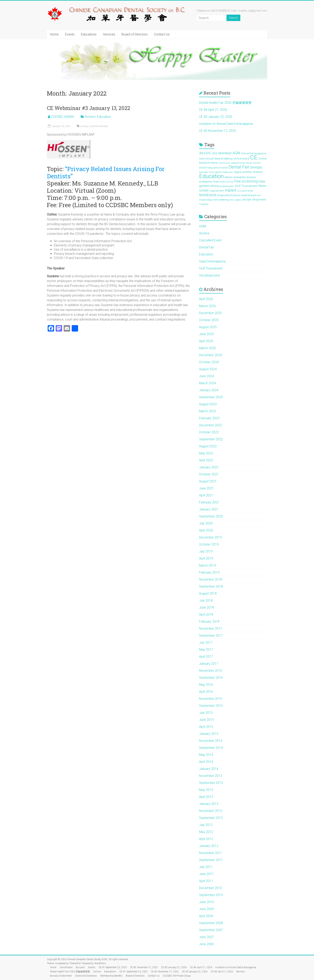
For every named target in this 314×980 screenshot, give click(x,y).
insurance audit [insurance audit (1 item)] (245, 191)
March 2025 (207, 348)
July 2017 (206, 643)
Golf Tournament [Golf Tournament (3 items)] (246, 186)
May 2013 (206, 790)
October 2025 (209, 320)
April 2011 (206, 881)
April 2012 (206, 839)
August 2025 (208, 327)
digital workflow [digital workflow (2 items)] (243, 172)
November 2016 (211, 671)
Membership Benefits (111, 976)
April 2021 (206, 495)
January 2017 (209, 664)
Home (54, 34)
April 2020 (206, 530)
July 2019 (206, 551)
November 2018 (211, 579)
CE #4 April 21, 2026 (213, 110)
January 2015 (209, 734)
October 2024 (209, 362)
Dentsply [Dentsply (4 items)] (256, 167)
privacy (84, 126)
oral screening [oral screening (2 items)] (221, 200)
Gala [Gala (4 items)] (262, 181)
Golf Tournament (211, 268)
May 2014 (206, 755)
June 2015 (206, 720)
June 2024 (206, 376)
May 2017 (206, 650)
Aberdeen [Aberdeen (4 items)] (225, 153)
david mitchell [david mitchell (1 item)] (253, 163)
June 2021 (206, 488)
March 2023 (207, 411)
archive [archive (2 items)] (237, 159)
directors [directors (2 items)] (258, 172)
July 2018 (206, 600)
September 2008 (211, 923)
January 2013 (209, 804)
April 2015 (206, 727)
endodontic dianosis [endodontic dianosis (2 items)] (245, 177)
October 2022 (209, 432)
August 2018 (208, 593)
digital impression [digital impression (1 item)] (224, 172)
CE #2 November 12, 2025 (218, 131)
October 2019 (209, 544)
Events (70, 34)
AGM (202, 226)
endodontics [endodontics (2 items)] (206, 182)
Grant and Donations (86, 976)
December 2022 (210, 425)
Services (109, 34)
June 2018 (206, 607)
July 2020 (206, 523)
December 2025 (210, 313)
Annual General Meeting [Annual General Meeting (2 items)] (219, 159)
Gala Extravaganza (212, 261)
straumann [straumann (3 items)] (259, 200)
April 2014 (206, 762)
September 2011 (211, 860)
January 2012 (209, 846)
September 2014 (211, 748)
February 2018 (209, 622)
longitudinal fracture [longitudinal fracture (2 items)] (229, 195)
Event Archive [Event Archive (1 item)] (227, 182)
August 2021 (208, 481)
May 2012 (206, 832)
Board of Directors (135, 34)
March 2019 (207, 565)
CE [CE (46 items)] (254, 157)
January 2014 (209, 769)
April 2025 (206, 341)
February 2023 (209, 418)
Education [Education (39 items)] (211, 176)
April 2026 (206, 299)
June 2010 (206, 902)
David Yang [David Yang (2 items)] (206, 168)
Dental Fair (206, 247)
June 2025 (206, 334)
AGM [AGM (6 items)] (236, 153)
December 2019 (210, 537)
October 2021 (209, 474)
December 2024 (210, 355)
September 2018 (211, 586)
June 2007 (206, 937)
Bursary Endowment (61, 976)
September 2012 (211, 818)
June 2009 (206, 909)
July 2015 (206, 713)
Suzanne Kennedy (99, 126)
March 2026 (207, 306)
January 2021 (209, 509)
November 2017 (211, 629)
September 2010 (211, 895)
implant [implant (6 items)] (231, 190)
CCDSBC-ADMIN (62, 117)
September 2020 (211, 516)
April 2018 (206, 615)
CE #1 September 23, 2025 (113, 967)
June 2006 (206, 944)
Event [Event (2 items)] (216, 182)
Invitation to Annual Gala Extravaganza (226, 124)
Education (104, 117)
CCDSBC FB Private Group (177, 976)
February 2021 (209, 502)
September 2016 (211, 678)
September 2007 (211, 930)
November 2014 (211, 741)
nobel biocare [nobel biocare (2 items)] (249, 195)
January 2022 (209, 467)
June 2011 (206, 874)
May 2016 (206, 685)
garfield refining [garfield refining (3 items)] (209, 186)
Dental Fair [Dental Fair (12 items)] (239, 167)
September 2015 (211, 706)
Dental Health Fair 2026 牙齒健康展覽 (225, 103)
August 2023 (208, 404)
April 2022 (206, 460)
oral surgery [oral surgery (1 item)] (235, 200)
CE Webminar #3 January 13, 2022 (89, 108)
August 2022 (208, 446)
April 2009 (206, 916)
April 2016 (206, 692)
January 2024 (209, 390)
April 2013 (206, 797)
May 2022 (206, 453)
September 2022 (211, 439)
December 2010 (210, 888)
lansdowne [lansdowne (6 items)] (208, 195)
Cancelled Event (210, 240)
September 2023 (211, 397)
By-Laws (80, 967)
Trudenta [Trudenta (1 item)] (204, 204)
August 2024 (208, 369)
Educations (89, 34)
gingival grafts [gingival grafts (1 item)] (227, 186)
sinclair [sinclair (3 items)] (247, 200)
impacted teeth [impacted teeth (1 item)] (217, 191)
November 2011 (211, 853)
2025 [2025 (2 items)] (214, 153)
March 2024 (207, 383)
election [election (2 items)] (229, 177)
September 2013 (211, 783)
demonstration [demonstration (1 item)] (221, 168)
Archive (90, 117)
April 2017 (206, 657)
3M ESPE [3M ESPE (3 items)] (205, 153)
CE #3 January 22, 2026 (216, 117)
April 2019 (206, 558)
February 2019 (209, 572)
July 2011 (206, 867)
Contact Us (162, 34)
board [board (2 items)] (246, 159)
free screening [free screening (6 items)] (246, 181)
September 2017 (211, 636)
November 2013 (211, 776)
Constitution (66, 967)
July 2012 (206, 825)
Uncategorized (209, 275)
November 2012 (211, 811)
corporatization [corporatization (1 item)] (238, 163)
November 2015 (211, 699)
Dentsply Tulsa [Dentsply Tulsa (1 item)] (207, 172)
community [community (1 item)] (224, 163)
